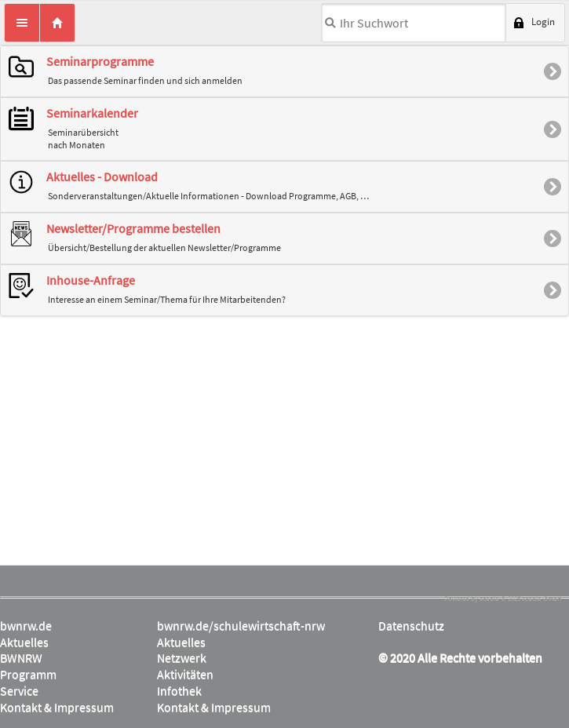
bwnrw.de (26, 625)
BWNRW (21, 657)
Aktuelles (24, 642)
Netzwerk (182, 657)
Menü (22, 23)
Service (19, 690)
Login (543, 22)
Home (57, 23)
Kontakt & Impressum (57, 707)
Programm (28, 674)
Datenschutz (411, 625)
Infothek (179, 690)
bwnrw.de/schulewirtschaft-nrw (241, 625)
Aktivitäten (185, 674)
